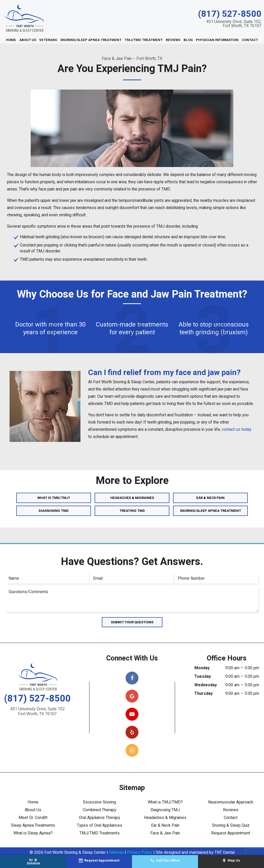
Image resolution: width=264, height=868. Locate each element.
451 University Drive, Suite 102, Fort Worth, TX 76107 (234, 24)
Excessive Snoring (100, 802)
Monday (202, 668)
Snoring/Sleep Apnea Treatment (91, 40)
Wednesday (206, 685)
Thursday (204, 694)
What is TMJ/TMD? (165, 802)
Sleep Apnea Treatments (33, 825)
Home (11, 40)
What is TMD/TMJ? (54, 498)
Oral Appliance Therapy (100, 818)
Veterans (48, 40)
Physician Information (217, 40)
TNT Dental (225, 853)
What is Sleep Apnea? (33, 833)
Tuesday (203, 676)
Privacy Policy (140, 853)
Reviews (173, 40)
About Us (28, 40)
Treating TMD (132, 511)
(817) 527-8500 (230, 14)
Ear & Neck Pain (210, 498)
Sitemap (116, 853)
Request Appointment (231, 833)
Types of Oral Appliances (100, 825)
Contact (250, 40)
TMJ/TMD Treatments (100, 833)
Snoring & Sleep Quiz (231, 825)
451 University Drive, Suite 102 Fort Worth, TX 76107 (38, 712)
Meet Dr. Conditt (33, 818)
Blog (188, 40)
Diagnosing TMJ (165, 810)
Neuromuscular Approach (231, 802)
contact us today (237, 429)
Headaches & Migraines (132, 498)
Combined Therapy (100, 810)
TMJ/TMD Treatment (144, 40)
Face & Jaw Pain (165, 833)
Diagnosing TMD (54, 511)
